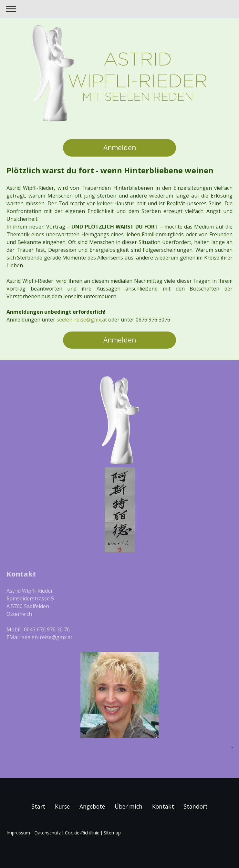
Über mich (129, 806)
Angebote (92, 806)
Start (38, 806)
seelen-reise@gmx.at (82, 320)
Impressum (18, 833)
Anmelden (120, 148)
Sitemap (112, 833)
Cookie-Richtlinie (82, 833)
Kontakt (163, 806)
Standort (196, 806)
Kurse (62, 806)
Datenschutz (47, 833)
